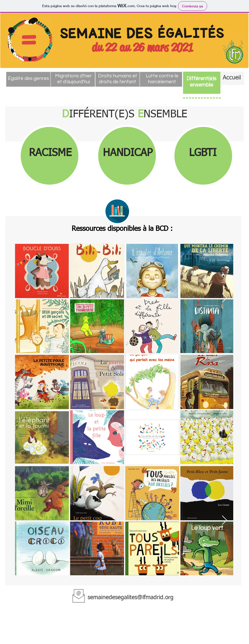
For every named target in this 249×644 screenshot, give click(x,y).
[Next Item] (224, 298)
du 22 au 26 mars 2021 (142, 47)
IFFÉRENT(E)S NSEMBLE (125, 114)
